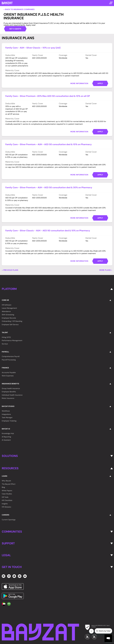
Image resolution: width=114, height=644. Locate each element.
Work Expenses (8, 376)
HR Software (7, 305)
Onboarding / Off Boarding (12, 321)
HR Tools (5, 497)
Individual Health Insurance (12, 395)
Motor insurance (8, 398)
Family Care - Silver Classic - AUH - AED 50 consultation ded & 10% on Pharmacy (48, 231)
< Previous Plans (10, 270)
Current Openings (9, 520)
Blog (3, 487)
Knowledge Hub (8, 433)
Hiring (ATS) (6, 337)
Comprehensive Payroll (11, 356)
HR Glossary (6, 507)
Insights (5, 504)
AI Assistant (6, 440)
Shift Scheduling (8, 315)
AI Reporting (6, 437)
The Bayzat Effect (9, 484)
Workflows (6, 411)
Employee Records (9, 318)
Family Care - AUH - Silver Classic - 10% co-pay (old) (33, 48)
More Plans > (106, 270)
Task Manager (7, 417)
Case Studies (7, 494)
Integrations (6, 414)
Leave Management (9, 308)
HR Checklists (7, 500)
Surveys (5, 344)
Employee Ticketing (9, 421)
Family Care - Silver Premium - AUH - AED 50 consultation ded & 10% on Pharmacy (49, 144)
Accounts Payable (9, 372)
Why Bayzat (6, 481)
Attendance (6, 311)
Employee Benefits (9, 392)
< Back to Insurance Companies (19, 10)
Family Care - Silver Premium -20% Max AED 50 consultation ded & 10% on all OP (48, 96)
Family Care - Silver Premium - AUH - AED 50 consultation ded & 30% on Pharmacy (49, 187)
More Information (79, 83)
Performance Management (12, 340)
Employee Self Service (10, 324)
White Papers (7, 491)
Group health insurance (11, 388)
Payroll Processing (9, 360)
